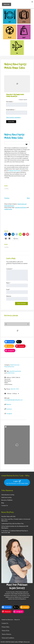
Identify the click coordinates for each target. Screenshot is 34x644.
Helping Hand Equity (15, 171)
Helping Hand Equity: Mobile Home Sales (14, 136)
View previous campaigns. (13, 117)
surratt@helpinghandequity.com (13, 400)
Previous (7, 198)
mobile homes (8, 209)
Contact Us (5, 505)
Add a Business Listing (8, 495)
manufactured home (21, 207)
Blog (3, 503)
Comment (10, 269)
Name (8, 283)
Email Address (11, 110)
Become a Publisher (7, 500)
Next (28, 198)
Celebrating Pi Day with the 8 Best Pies (13, 524)
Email (8, 289)
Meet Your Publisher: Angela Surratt (17, 586)
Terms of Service (6, 634)
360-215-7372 (15, 389)
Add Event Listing (6, 497)
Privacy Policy (5, 627)
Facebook (9, 409)
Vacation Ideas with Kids (8, 516)
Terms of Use (5, 631)
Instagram (9, 414)
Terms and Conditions (8, 638)
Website (9, 296)
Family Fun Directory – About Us (11, 620)
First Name (10, 102)
